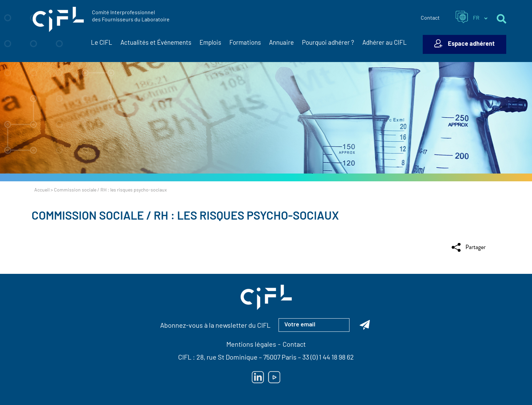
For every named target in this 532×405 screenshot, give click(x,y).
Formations (245, 43)
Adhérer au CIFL (385, 43)
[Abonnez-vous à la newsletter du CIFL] (365, 325)
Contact (430, 18)
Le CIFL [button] (102, 43)
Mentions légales (251, 345)
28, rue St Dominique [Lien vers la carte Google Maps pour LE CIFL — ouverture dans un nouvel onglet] (227, 358)
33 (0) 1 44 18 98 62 (328, 358)
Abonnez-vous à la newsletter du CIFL (215, 326)
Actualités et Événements (156, 43)
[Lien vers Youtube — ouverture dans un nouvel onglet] (274, 377)
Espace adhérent (471, 44)
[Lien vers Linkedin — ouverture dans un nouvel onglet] (258, 377)
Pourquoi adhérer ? (328, 43)
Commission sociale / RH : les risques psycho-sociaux (185, 217)
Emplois (210, 43)
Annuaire (281, 43)
